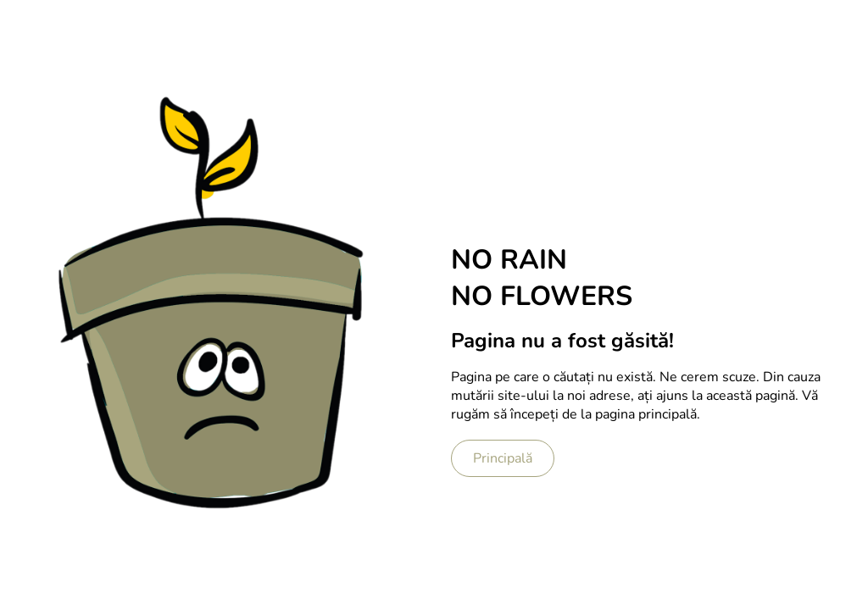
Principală (503, 458)
